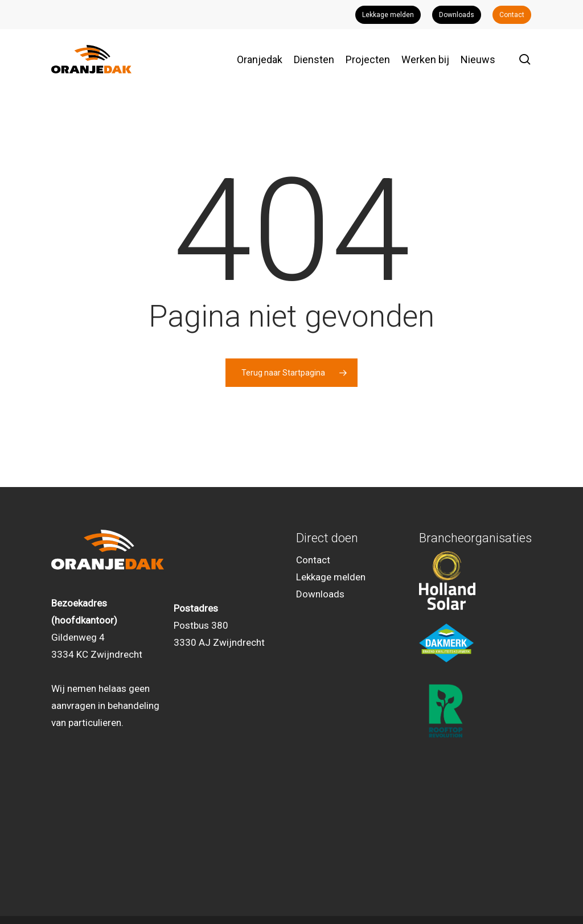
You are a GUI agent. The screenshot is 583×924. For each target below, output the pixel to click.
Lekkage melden (331, 577)
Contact (313, 560)
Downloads (320, 594)
